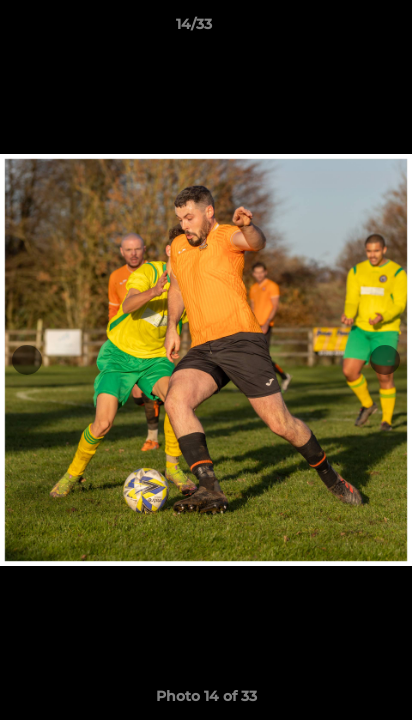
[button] (340, 29)
